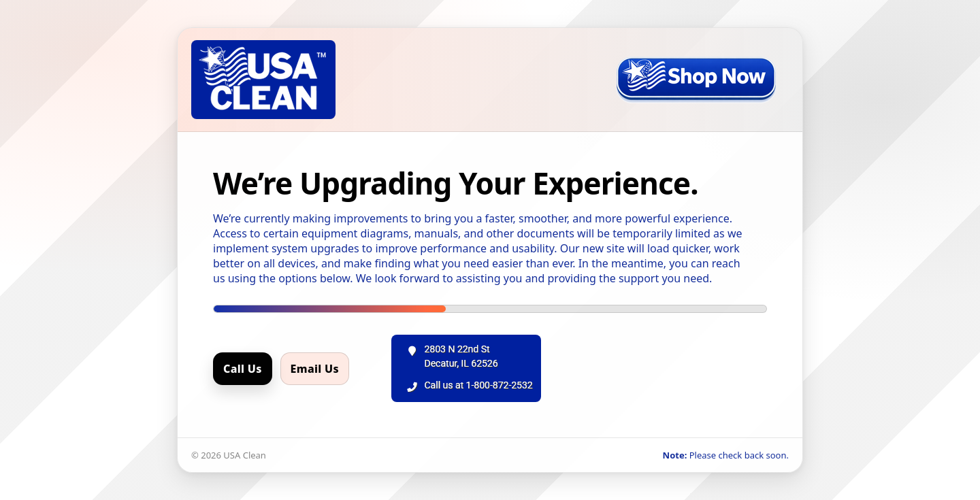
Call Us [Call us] (243, 369)
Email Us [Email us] (315, 369)
